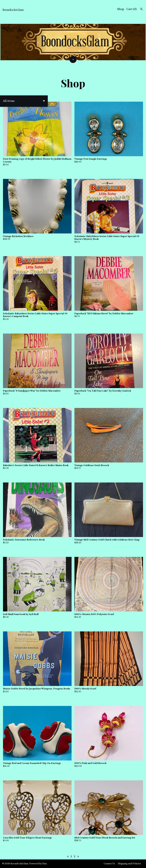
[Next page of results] (78, 856)
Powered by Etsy (38, 864)
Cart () (132, 9)
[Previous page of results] (68, 856)
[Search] (142, 9)
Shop (121, 9)
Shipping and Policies (129, 864)
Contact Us (109, 864)
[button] (24, 101)
